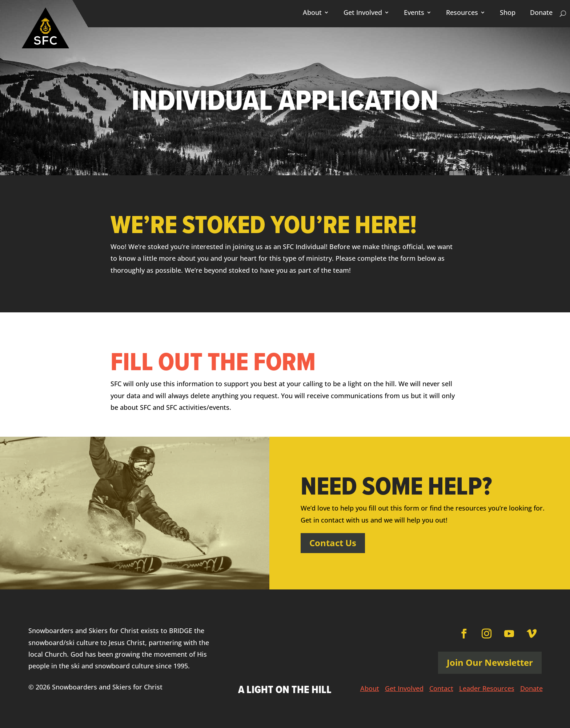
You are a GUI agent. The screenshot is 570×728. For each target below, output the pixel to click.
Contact (441, 689)
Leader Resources (487, 689)
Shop (508, 13)
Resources (462, 13)
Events (414, 13)
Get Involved (363, 13)
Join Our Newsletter (490, 662)
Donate (541, 13)
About (312, 13)
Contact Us (333, 543)
